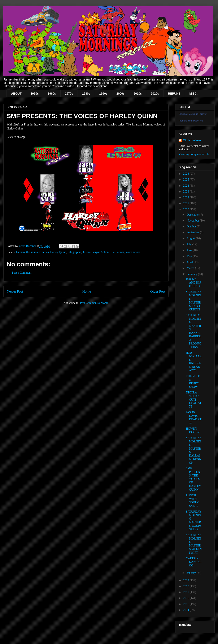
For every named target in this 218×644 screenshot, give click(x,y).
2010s (138, 94)
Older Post (158, 291)
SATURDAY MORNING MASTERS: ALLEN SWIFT (194, 544)
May (190, 256)
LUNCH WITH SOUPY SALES (192, 501)
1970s (69, 94)
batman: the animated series (32, 252)
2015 (187, 604)
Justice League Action (96, 252)
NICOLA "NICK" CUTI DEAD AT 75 (194, 400)
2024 (187, 186)
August (191, 238)
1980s (86, 94)
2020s (155, 94)
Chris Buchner (192, 140)
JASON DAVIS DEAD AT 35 (194, 418)
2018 (187, 586)
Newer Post (15, 291)
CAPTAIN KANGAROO (194, 562)
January (191, 573)
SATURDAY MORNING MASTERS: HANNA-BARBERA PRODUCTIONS (194, 331)
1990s (103, 94)
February (192, 274)
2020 (187, 209)
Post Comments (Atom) (94, 303)
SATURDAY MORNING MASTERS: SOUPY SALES (194, 521)
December (193, 215)
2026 (187, 174)
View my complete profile (194, 154)
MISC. (193, 94)
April (190, 262)
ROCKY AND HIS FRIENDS (194, 283)
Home (87, 291)
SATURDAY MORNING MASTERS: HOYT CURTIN (194, 301)
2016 (187, 598)
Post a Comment (22, 273)
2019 (187, 580)
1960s (52, 94)
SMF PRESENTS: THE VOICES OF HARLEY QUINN (194, 479)
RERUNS (174, 94)
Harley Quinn (58, 252)
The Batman (117, 252)
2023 (187, 192)
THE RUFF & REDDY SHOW (193, 381)
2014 (187, 610)
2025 (187, 180)
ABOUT (16, 94)
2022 (187, 197)
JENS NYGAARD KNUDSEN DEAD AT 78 (194, 362)
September (193, 232)
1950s (35, 94)
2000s (120, 94)
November (193, 221)
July (189, 244)
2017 (187, 592)
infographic (75, 252)
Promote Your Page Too (191, 121)
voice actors (133, 252)
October (192, 226)
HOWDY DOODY (193, 430)
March (191, 268)
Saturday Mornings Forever (193, 114)
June (190, 250)
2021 (187, 203)
